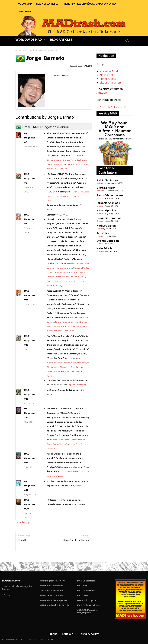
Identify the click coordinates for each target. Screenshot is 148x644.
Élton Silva (65, 367)
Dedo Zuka (79, 472)
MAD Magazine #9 (30, 178)
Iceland (100, 183)
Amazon (102, 93)
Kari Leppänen (106, 226)
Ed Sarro (50, 272)
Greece (100, 198)
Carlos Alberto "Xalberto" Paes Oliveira (64, 371)
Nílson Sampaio (75, 263)
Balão (74, 363)
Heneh (67, 169)
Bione (71, 164)
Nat (79, 196)
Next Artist (107, 75)
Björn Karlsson (106, 188)
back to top (23, 522)
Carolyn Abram (54, 277)
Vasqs (65, 164)
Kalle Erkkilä (105, 248)
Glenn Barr (23, 540)
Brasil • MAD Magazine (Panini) (116, 107)
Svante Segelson (108, 241)
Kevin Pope (52, 448)
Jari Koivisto (105, 233)
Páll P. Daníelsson (108, 180)
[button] (127, 41)
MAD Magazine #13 (30, 394)
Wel (80, 317)
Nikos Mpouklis (107, 211)
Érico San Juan (77, 367)
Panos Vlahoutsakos (110, 195)
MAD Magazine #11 (30, 295)
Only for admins (26, 556)
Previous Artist (109, 71)
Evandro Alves (60, 268)
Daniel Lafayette (54, 164)
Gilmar (50, 160)
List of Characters (111, 83)
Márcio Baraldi (80, 322)
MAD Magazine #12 (30, 340)
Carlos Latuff (69, 326)
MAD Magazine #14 (30, 413)
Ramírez (51, 376)
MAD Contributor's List (33, 50)
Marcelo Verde (62, 272)
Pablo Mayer (79, 277)
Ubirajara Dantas (62, 160)
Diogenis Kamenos (109, 218)
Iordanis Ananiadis (109, 203)
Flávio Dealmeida (79, 160)
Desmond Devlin (77, 440)
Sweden (100, 244)
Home (18, 50)
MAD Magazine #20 (30, 504)
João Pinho (74, 272)
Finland (100, 229)
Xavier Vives (67, 277)
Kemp (58, 322)
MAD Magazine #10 (30, 219)
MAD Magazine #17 (30, 486)
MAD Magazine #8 (30, 138)
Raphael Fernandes (76, 385)
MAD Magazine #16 (30, 458)
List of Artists (108, 79)
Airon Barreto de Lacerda (76, 540)
